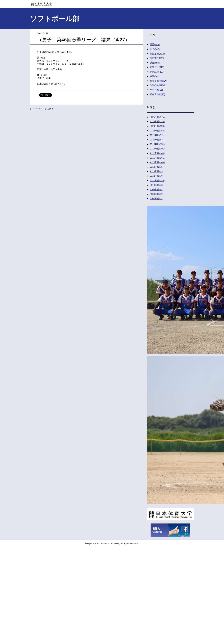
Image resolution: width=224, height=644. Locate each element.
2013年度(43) (157, 171)
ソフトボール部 (55, 19)
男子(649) (155, 44)
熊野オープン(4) (158, 54)
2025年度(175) (157, 117)
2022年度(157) (157, 131)
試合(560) (155, 63)
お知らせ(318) (157, 67)
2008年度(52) (157, 194)
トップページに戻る (43, 109)
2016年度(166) (157, 158)
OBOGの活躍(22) (159, 85)
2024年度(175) (157, 121)
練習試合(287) (157, 72)
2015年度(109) (157, 162)
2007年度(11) (157, 199)
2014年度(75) (157, 167)
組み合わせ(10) (157, 94)
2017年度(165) (157, 153)
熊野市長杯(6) (157, 58)
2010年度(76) (157, 185)
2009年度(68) (157, 190)
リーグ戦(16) (156, 90)
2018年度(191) (157, 149)
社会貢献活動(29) (159, 81)
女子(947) (155, 49)
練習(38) (154, 76)
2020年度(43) (157, 140)
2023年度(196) (157, 126)
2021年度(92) (157, 135)
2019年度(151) (157, 144)
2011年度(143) (157, 181)
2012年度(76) (157, 176)
